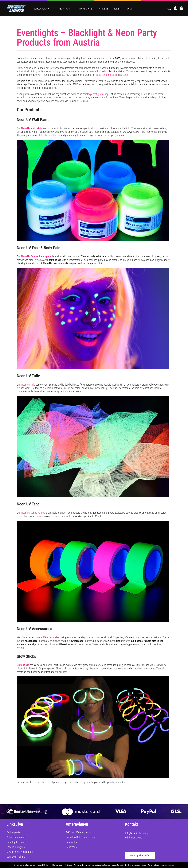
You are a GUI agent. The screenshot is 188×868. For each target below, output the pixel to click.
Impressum (72, 847)
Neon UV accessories (48, 637)
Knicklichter (85, 9)
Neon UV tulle (28, 385)
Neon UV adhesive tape (33, 513)
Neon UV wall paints (32, 128)
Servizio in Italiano (16, 857)
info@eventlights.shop (97, 94)
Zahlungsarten (14, 832)
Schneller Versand (16, 837)
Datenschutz (72, 842)
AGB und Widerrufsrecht (78, 832)
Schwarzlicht (43, 9)
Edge (125, 75)
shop (73, 71)
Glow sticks (23, 665)
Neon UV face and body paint (36, 256)
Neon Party (65, 9)
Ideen (117, 9)
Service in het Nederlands (20, 852)
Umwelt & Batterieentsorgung (81, 837)
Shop (130, 9)
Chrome (107, 75)
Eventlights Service (16, 842)
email (89, 782)
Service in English (16, 847)
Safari (115, 75)
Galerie (104, 9)
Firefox (98, 75)
